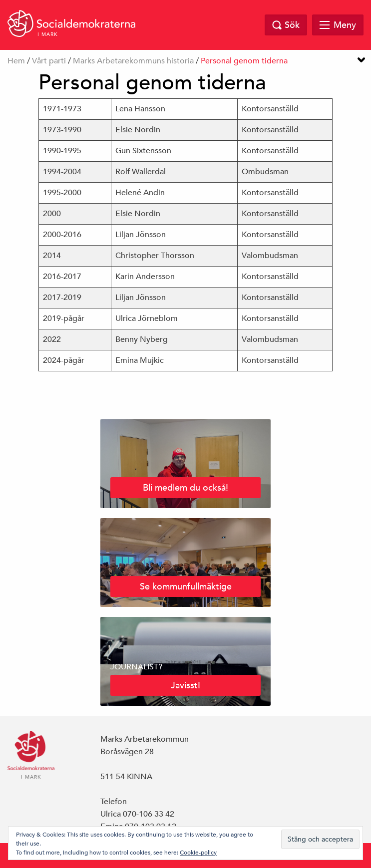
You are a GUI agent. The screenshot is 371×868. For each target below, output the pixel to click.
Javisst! (185, 685)
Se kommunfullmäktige (186, 586)
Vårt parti (49, 61)
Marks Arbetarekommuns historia (133, 61)
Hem (16, 61)
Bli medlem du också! (185, 487)
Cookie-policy (198, 852)
